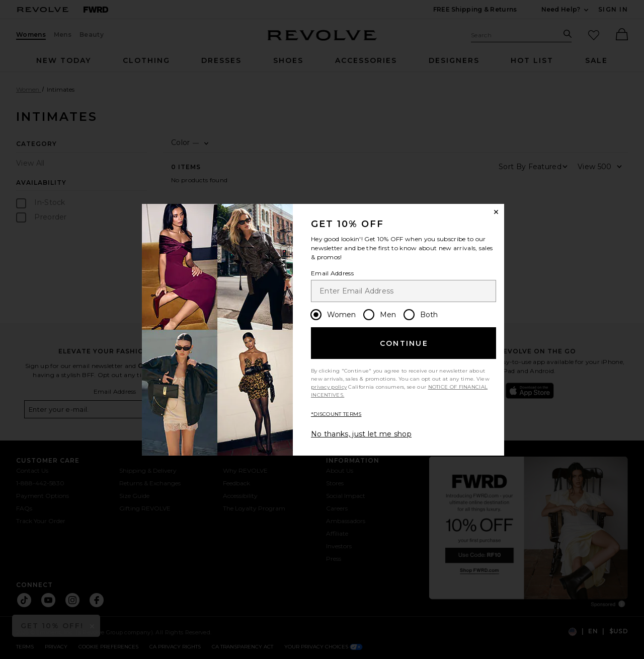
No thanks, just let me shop (361, 434)
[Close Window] (496, 212)
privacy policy (329, 387)
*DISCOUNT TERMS (336, 414)
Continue (404, 343)
